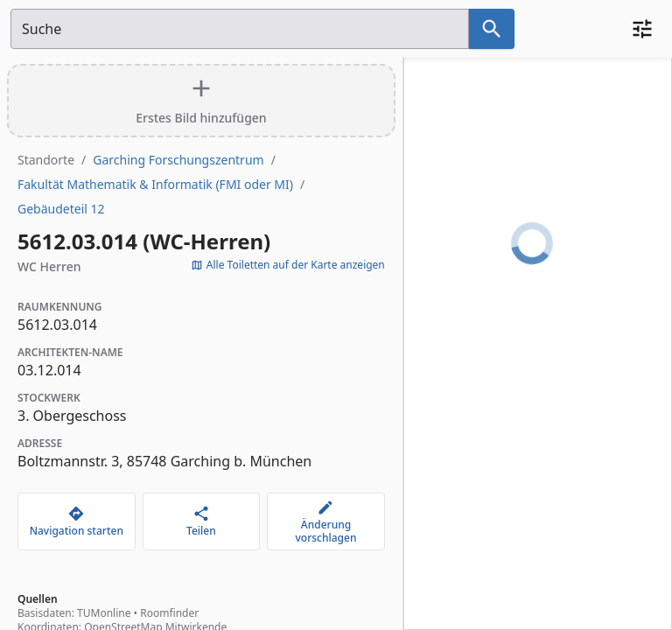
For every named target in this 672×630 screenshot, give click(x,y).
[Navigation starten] (77, 521)
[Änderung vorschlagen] (326, 521)
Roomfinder (169, 613)
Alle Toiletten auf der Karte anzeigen (288, 265)
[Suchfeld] (240, 29)
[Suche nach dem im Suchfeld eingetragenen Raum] (492, 29)
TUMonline (104, 613)
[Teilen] (202, 521)
